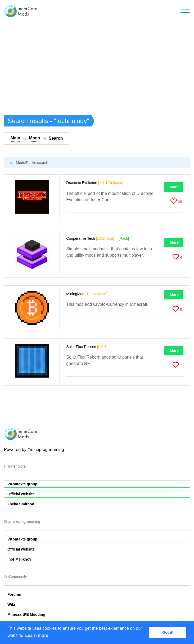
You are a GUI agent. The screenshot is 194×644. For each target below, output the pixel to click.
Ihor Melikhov (19, 559)
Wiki (11, 604)
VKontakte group (22, 484)
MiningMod (87, 294)
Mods (34, 138)
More (174, 187)
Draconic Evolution (95, 183)
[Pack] (124, 238)
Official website (21, 494)
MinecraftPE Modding (26, 614)
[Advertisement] (97, 62)
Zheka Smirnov (21, 504)
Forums (14, 594)
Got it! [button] (168, 632)
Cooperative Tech (90, 238)
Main (15, 138)
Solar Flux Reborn (87, 347)
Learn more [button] (37, 635)
